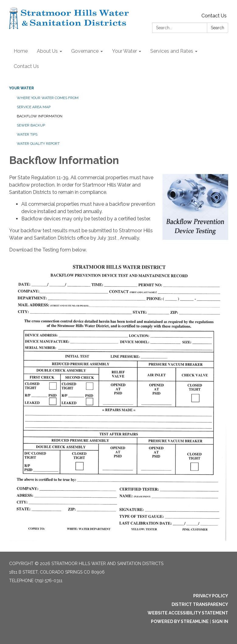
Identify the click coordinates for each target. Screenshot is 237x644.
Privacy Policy (211, 596)
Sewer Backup (31, 125)
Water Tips (27, 134)
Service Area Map (34, 107)
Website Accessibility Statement (188, 613)
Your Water (21, 88)
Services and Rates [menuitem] (172, 51)
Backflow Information (40, 116)
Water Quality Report (38, 144)
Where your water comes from (48, 98)
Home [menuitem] (21, 51)
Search (218, 28)
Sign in (220, 621)
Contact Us (214, 16)
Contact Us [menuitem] (26, 66)
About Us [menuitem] (47, 51)
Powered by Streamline (180, 621)
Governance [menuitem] (85, 51)
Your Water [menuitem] (124, 51)
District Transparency (200, 604)
